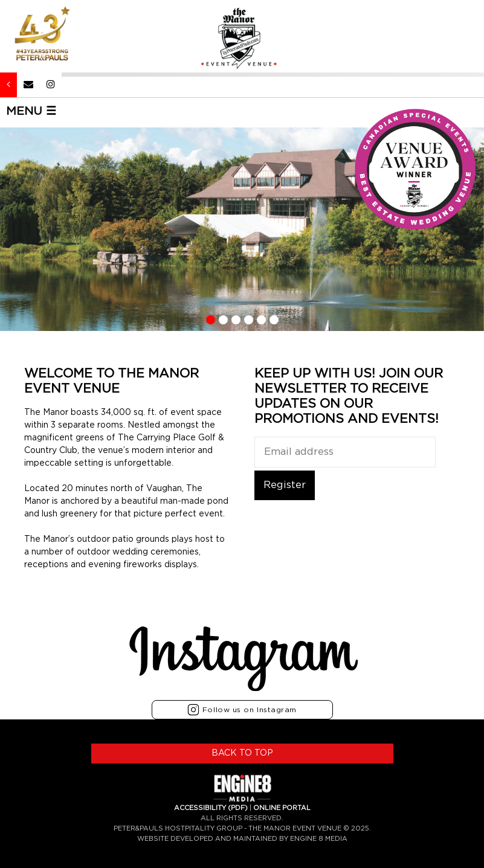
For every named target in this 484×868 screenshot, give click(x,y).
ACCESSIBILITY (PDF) (211, 808)
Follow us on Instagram (242, 710)
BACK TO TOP (242, 753)
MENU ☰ (31, 111)
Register (285, 485)
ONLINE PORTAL (282, 808)
